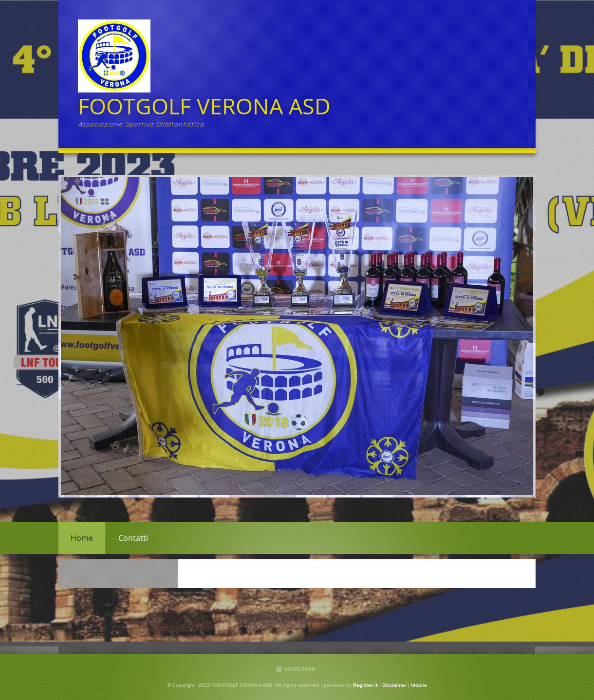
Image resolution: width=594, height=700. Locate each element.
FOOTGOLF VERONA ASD (204, 106)
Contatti (133, 538)
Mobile (419, 685)
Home (82, 538)
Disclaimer (394, 685)
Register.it (365, 685)
